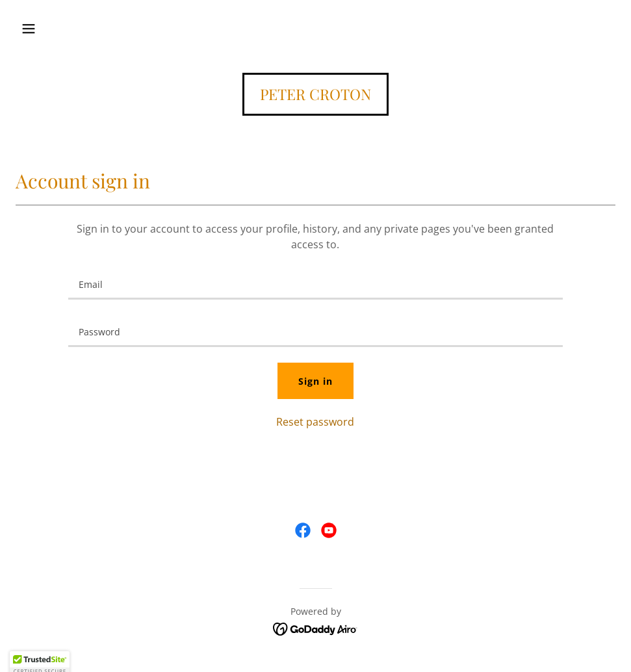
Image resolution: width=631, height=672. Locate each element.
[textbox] (315, 284)
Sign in (315, 381)
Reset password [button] (315, 422)
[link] (315, 96)
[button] (29, 29)
